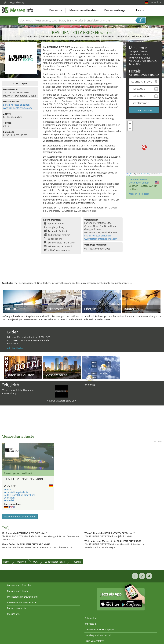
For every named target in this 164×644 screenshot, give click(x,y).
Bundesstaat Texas (55, 562)
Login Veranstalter (94, 641)
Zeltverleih (10, 500)
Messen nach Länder (18, 591)
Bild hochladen (15, 348)
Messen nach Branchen (20, 585)
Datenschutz (91, 618)
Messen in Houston (139, 194)
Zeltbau (8, 490)
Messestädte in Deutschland (22, 597)
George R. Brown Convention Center (139, 181)
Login (4, 2)
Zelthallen (9, 498)
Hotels (139, 10)
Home (6, 562)
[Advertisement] (82, 271)
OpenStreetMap (146, 174)
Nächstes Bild (53, 457)
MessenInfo (18, 10)
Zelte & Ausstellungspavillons (20, 495)
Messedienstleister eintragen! (20, 517)
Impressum (91, 624)
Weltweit (21, 562)
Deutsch (155, 2)
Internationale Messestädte (22, 602)
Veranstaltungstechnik (16, 492)
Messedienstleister (83, 10)
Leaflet (129, 174)
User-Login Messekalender (99, 635)
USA (35, 562)
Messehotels (14, 614)
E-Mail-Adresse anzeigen (16, 105)
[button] (144, 148)
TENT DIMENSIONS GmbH (24, 479)
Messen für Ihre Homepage (99, 629)
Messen (55, 10)
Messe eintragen (115, 10)
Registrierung (17, 2)
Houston (76, 562)
